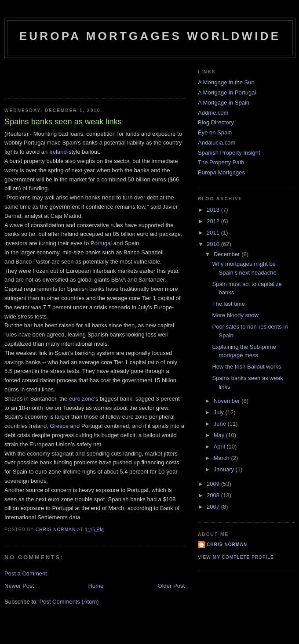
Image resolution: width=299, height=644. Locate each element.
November (228, 401)
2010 (214, 244)
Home (96, 586)
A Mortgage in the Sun (226, 82)
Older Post (171, 586)
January (225, 469)
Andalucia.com (217, 143)
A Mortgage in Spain (224, 103)
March (222, 458)
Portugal (101, 243)
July (220, 412)
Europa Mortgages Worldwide (150, 36)
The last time (228, 304)
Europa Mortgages (221, 172)
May (220, 435)
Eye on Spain (215, 132)
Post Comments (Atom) (69, 602)
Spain (70, 143)
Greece (59, 426)
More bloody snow (235, 315)
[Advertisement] (56, 76)
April (220, 447)
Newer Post (19, 586)
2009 (214, 484)
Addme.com (213, 113)
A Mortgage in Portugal (227, 92)
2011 (214, 233)
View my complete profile (236, 557)
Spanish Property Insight (229, 153)
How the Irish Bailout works (246, 367)
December (228, 254)
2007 (214, 507)
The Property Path (221, 162)
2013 (214, 210)
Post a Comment (26, 573)
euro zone (82, 399)
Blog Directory (216, 122)
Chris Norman (227, 545)
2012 (214, 221)
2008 (214, 495)
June (221, 424)
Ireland (58, 152)
